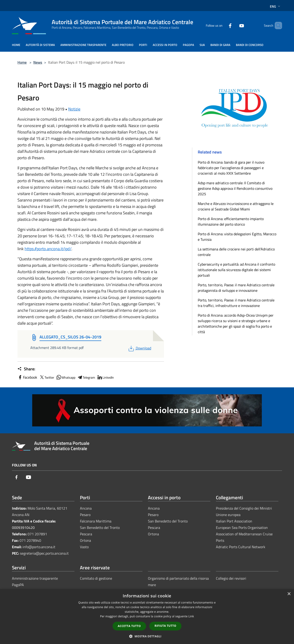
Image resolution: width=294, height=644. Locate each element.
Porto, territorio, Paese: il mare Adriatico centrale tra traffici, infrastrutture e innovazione (236, 303)
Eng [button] (276, 6)
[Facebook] (222, 25)
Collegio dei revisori (231, 578)
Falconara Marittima (96, 521)
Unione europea (228, 515)
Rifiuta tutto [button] (165, 626)
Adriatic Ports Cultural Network (241, 547)
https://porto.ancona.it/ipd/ (48, 249)
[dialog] (147, 617)
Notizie (74, 109)
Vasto (84, 547)
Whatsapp (66, 377)
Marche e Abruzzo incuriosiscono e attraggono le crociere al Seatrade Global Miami (236, 206)
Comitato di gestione (96, 578)
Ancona (86, 508)
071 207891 (37, 534)
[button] (147, 636)
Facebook (27, 377)
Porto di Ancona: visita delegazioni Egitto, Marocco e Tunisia (237, 237)
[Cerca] (277, 26)
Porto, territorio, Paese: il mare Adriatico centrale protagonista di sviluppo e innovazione (236, 288)
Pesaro (85, 515)
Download (139, 348)
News (38, 62)
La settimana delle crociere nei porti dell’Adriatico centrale (236, 252)
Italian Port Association (234, 521)
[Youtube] (234, 25)
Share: (26, 369)
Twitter (47, 377)
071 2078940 (30, 540)
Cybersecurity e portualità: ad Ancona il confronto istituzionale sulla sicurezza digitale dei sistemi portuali (236, 270)
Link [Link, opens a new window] (191, 616)
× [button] (289, 594)
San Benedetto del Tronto (100, 528)
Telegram (86, 377)
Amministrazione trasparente (35, 578)
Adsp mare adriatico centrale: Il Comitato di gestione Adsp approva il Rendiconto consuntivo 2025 (235, 188)
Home (22, 62)
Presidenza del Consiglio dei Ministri (244, 508)
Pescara (86, 534)
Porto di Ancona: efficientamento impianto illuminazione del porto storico (231, 221)
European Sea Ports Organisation (242, 528)
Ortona (85, 540)
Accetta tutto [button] (129, 626)
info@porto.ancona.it (39, 547)
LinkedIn (105, 377)
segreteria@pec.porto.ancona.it (44, 553)
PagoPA (18, 585)
